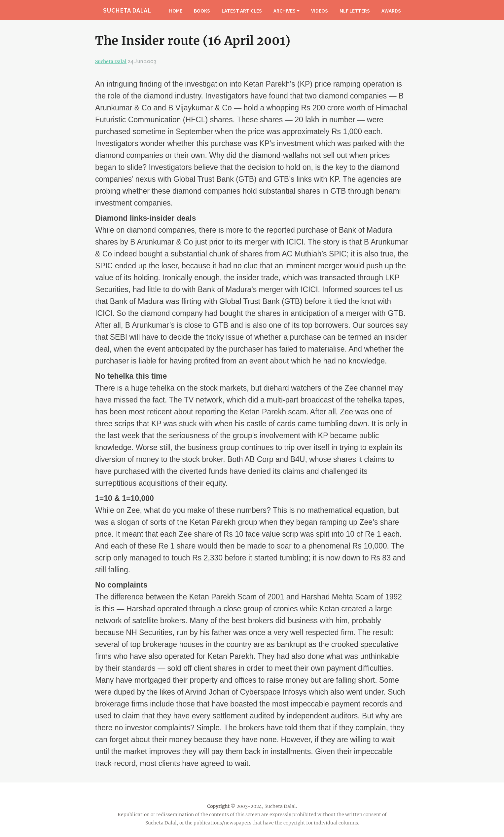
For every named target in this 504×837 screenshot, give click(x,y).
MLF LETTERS (355, 11)
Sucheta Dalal (111, 61)
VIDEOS (320, 11)
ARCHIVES (287, 11)
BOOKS (202, 11)
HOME (176, 11)
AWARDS (391, 11)
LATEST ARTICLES (242, 11)
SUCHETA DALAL (127, 10)
